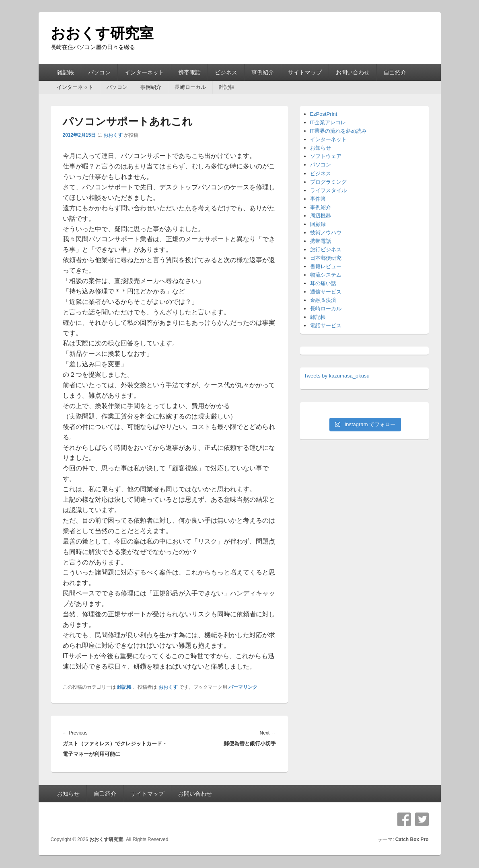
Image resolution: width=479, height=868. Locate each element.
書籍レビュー (326, 266)
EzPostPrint (324, 114)
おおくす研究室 (102, 33)
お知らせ (321, 148)
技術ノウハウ (326, 233)
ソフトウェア (326, 156)
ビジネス (226, 72)
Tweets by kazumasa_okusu (337, 376)
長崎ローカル (190, 87)
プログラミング (328, 182)
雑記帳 (66, 72)
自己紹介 (395, 72)
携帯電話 (189, 72)
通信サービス (326, 292)
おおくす (113, 135)
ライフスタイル (328, 190)
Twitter (422, 819)
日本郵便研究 (326, 258)
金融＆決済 (323, 300)
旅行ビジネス (326, 249)
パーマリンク (243, 687)
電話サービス (326, 325)
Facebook (404, 819)
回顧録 (318, 224)
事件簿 (318, 199)
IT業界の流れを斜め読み (339, 131)
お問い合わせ (353, 72)
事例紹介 (263, 72)
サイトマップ (305, 72)
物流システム (326, 275)
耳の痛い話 (323, 283)
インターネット (144, 72)
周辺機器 (321, 216)
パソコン (99, 72)
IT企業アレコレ (328, 122)
